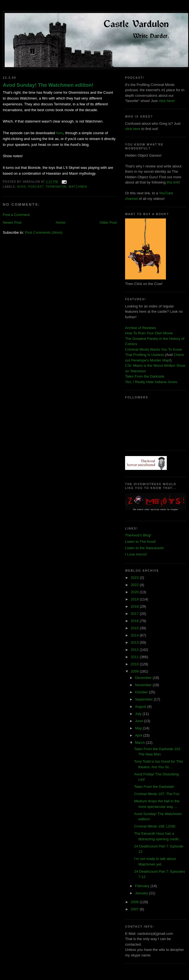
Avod (21, 187)
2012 (135, 650)
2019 (135, 599)
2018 (135, 606)
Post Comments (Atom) (44, 232)
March (141, 743)
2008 (135, 902)
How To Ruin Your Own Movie (149, 333)
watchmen (78, 187)
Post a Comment (16, 215)
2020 (135, 592)
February (143, 886)
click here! (167, 101)
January (142, 893)
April (139, 735)
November (144, 685)
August (141, 707)
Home (61, 222)
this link (173, 182)
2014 (135, 635)
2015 (135, 628)
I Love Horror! (136, 554)
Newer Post (12, 222)
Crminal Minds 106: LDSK (155, 826)
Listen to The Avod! (140, 542)
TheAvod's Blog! (138, 535)
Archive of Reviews (140, 328)
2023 (135, 578)
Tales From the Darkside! (154, 787)
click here (133, 129)
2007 (135, 909)
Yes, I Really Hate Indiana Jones (151, 382)
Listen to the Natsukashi (144, 548)
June (140, 721)
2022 (135, 585)
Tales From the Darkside (145, 376)
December (144, 678)
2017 (135, 614)
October (142, 692)
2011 (135, 657)
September (144, 699)
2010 (135, 664)
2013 (135, 642)
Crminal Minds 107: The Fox (157, 794)
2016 (135, 621)
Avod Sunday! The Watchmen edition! (48, 85)
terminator (56, 187)
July (139, 714)
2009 (135, 671)
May (139, 728)
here (60, 133)
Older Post (108, 222)
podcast (36, 187)
